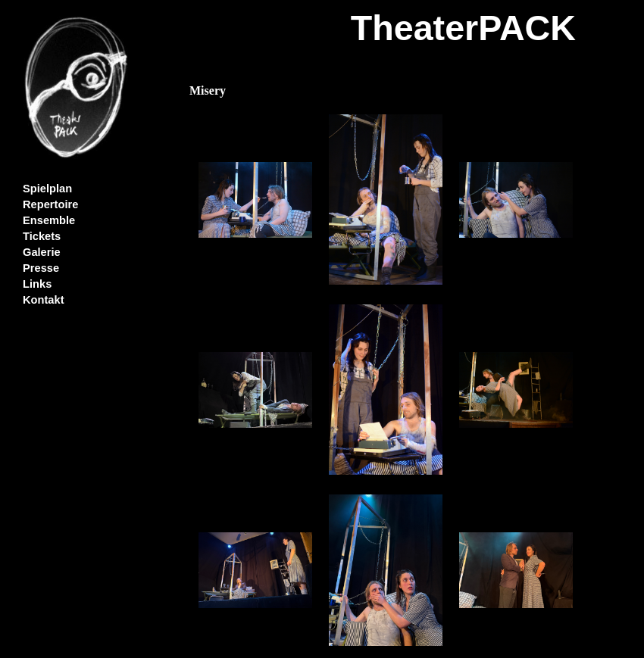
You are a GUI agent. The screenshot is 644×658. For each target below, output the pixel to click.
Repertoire (50, 204)
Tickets (42, 236)
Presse (41, 268)
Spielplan (47, 189)
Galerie (42, 252)
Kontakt (44, 300)
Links (37, 284)
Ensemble (49, 220)
